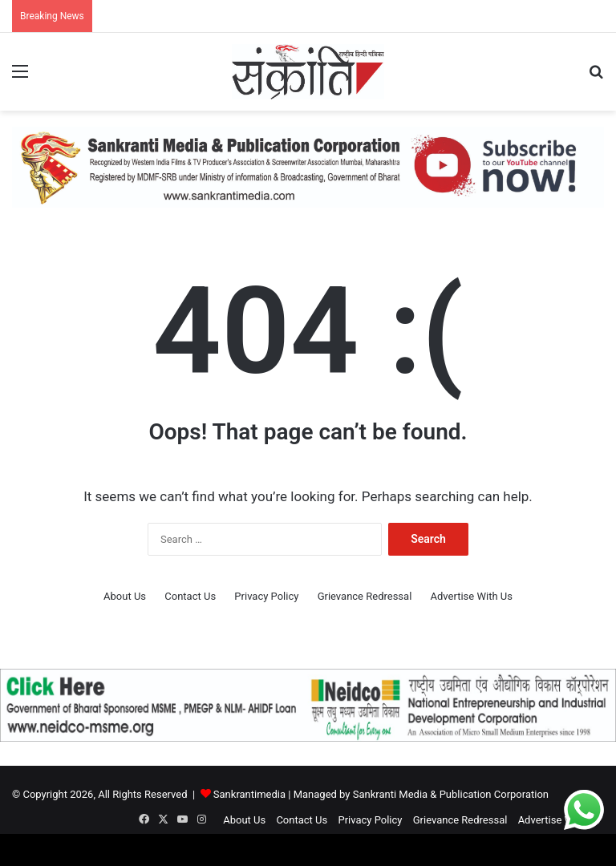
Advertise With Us (472, 596)
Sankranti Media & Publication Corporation (451, 794)
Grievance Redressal (365, 596)
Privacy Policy (266, 596)
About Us (125, 596)
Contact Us (190, 596)
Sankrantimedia (249, 794)
